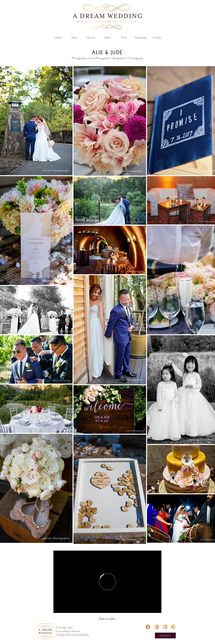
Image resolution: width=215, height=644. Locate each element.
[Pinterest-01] (173, 627)
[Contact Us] (165, 636)
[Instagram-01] (156, 627)
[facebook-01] (148, 627)
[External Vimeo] (107, 582)
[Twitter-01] (165, 627)
